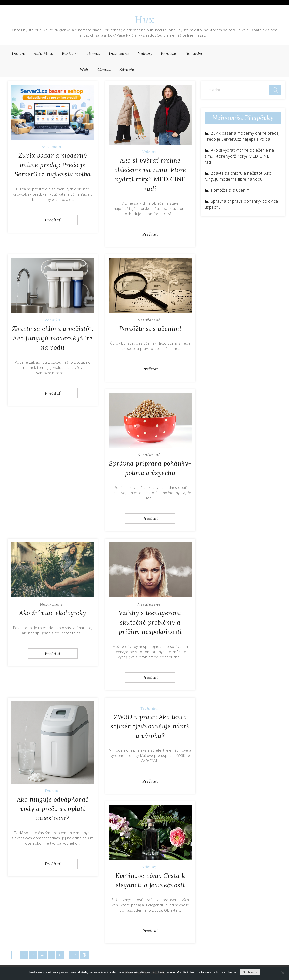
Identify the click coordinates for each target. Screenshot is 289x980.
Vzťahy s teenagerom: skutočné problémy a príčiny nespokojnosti (150, 622)
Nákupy (145, 53)
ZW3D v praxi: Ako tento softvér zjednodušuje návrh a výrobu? (150, 726)
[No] (283, 973)
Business (70, 53)
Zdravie (127, 69)
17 (74, 955)
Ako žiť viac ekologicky (53, 613)
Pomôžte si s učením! (150, 329)
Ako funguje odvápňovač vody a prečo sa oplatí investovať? (53, 809)
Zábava (104, 69)
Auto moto (43, 53)
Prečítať (53, 220)
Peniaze (169, 53)
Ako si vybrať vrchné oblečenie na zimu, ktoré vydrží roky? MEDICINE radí (239, 156)
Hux (144, 20)
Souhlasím (250, 972)
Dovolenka (119, 53)
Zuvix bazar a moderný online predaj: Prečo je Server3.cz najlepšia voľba (53, 165)
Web (84, 69)
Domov (18, 53)
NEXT (85, 955)
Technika (194, 53)
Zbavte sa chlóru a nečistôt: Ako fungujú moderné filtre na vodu (53, 338)
